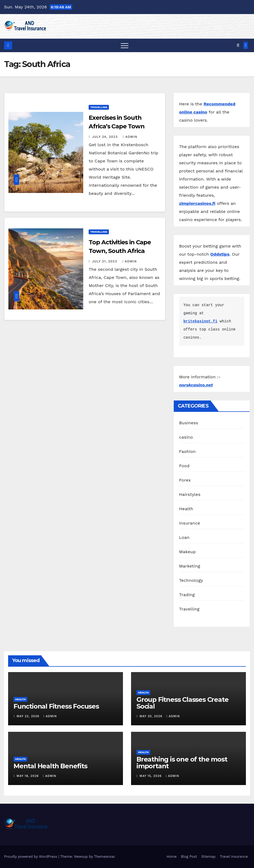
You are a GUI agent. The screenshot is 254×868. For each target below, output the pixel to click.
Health (186, 509)
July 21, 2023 (105, 261)
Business (189, 423)
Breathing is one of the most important (182, 763)
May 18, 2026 (29, 776)
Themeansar (104, 857)
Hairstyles (190, 494)
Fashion (188, 451)
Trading (187, 595)
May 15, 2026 (151, 776)
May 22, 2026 (29, 716)
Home (171, 857)
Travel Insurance (234, 857)
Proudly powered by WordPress (31, 857)
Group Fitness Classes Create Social (182, 703)
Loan (184, 537)
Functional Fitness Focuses (56, 706)
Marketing (190, 566)
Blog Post (189, 857)
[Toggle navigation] (125, 45)
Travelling (99, 107)
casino (186, 437)
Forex (185, 480)
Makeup (188, 552)
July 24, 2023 (106, 137)
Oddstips (220, 254)
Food (184, 466)
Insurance (190, 523)
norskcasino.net (196, 385)
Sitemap (208, 857)
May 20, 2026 (152, 716)
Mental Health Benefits (50, 766)
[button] (238, 45)
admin (130, 137)
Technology (191, 580)
